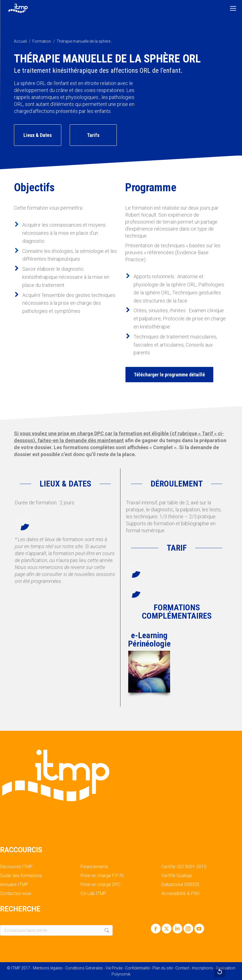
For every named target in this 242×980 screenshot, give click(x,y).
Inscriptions (203, 968)
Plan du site (163, 968)
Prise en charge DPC (101, 885)
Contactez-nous (16, 894)
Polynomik (121, 974)
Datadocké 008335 (180, 885)
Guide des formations (21, 876)
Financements (94, 867)
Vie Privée (114, 968)
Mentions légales (48, 968)
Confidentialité (137, 968)
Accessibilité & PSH (180, 894)
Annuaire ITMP (14, 885)
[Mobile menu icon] (233, 8)
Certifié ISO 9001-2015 (184, 867)
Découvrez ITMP (16, 867)
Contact (182, 968)
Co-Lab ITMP (93, 894)
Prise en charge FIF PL (103, 876)
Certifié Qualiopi (177, 876)
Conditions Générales (84, 968)
